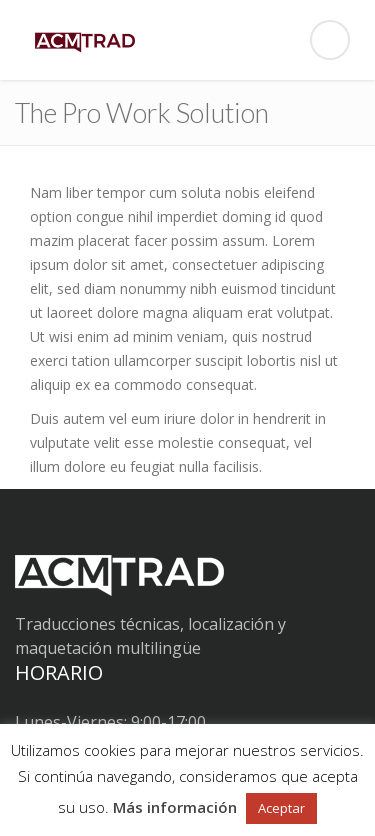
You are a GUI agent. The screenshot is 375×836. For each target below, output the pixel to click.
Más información (175, 807)
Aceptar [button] (281, 808)
